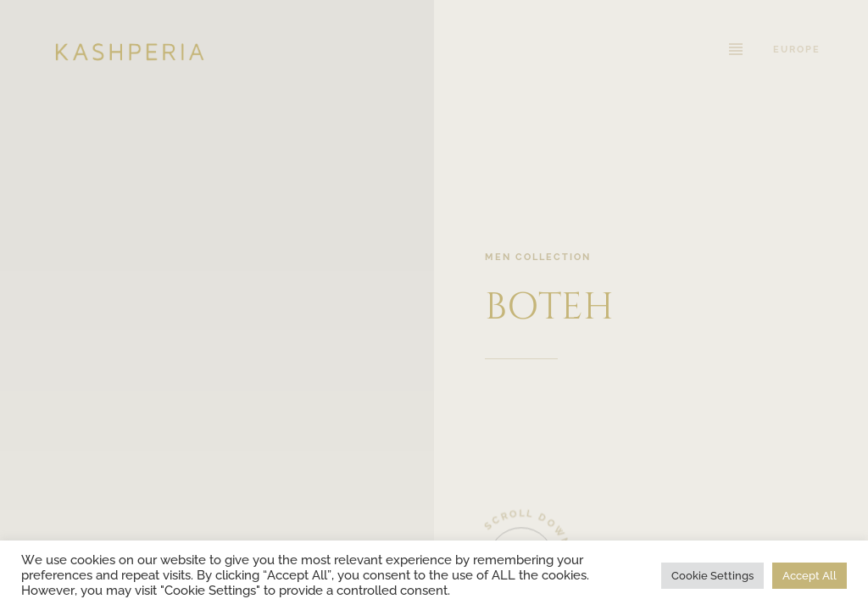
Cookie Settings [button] (712, 576)
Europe (797, 49)
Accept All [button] (810, 576)
